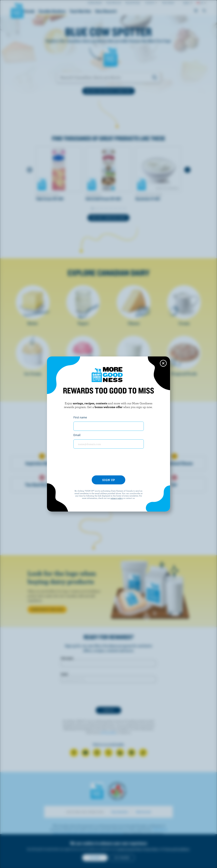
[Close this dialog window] (163, 363)
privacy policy (117, 498)
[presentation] (108, 463)
